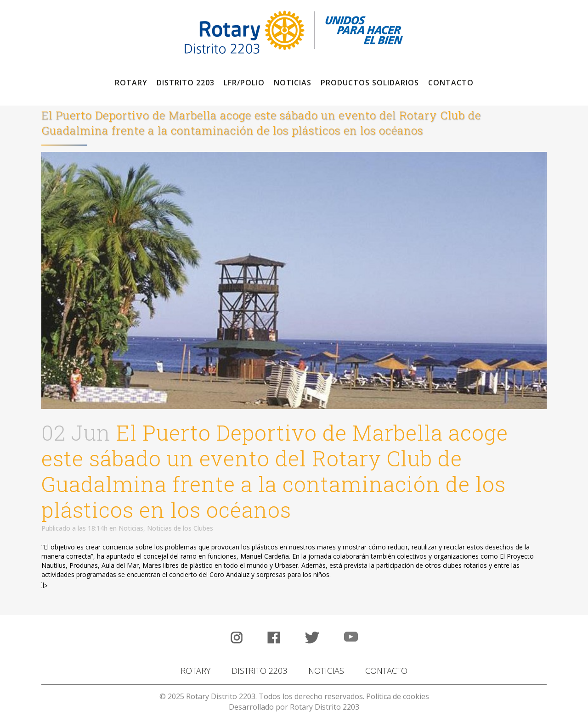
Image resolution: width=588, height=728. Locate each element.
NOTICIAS (326, 671)
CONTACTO (386, 671)
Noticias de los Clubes (180, 528)
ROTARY (195, 671)
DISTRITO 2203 (259, 671)
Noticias (131, 528)
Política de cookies (398, 696)
